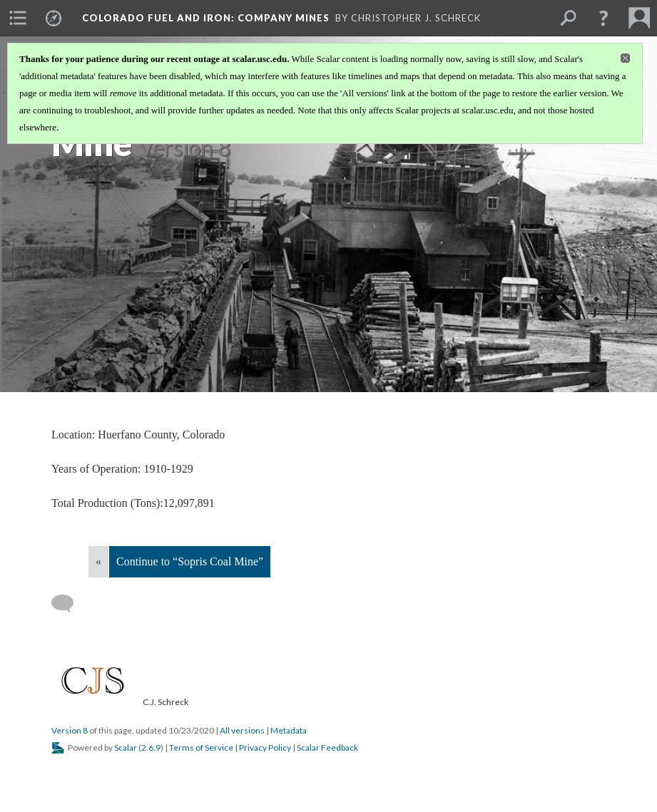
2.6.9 (151, 747)
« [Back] (98, 561)
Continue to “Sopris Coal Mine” (190, 561)
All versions (242, 730)
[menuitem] (18, 18)
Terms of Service (201, 747)
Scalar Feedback (327, 747)
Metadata (289, 730)
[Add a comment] (69, 604)
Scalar (126, 747)
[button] (603, 18)
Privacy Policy (265, 747)
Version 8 (70, 730)
